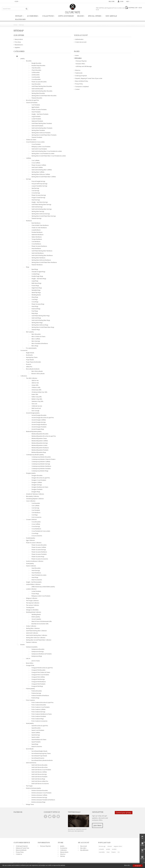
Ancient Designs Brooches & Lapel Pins (43, 418)
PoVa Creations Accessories (39, 721)
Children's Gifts (36, 387)
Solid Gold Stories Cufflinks (39, 772)
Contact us (19, 854)
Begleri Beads (30, 353)
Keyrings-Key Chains (32, 357)
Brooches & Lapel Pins (32, 100)
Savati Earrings (36, 735)
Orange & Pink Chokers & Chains (41, 672)
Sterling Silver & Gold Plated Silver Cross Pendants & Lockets (49, 156)
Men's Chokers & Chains (38, 337)
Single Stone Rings (37, 288)
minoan (110, 846)
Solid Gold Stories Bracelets (39, 765)
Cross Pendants (36, 144)
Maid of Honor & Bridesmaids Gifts (42, 621)
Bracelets (29, 61)
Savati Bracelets (36, 728)
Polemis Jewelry (30, 689)
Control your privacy (124, 813)
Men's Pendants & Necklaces (40, 343)
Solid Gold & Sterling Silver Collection (37, 635)
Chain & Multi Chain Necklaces (40, 225)
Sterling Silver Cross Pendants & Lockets (43, 154)
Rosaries (29, 364)
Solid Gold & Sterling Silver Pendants (42, 128)
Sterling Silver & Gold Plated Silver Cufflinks (44, 177)
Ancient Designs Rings (38, 429)
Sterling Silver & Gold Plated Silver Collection (39, 640)
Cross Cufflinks (36, 163)
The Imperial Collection (33, 603)
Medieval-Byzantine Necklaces (40, 448)
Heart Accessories (37, 580)
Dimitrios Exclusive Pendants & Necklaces (43, 800)
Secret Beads (30, 749)
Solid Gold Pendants (37, 126)
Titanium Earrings (36, 218)
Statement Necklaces (38, 235)
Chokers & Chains (31, 140)
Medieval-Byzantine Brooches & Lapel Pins (44, 436)
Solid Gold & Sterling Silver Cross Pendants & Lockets (47, 151)
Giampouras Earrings (38, 652)
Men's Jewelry (30, 332)
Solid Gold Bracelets (37, 89)
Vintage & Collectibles (32, 610)
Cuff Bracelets (36, 72)
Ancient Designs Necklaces (39, 425)
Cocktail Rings (36, 274)
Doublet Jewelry (31, 538)
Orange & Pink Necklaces (39, 682)
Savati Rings (35, 744)
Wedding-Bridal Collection (34, 612)
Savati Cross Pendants (38, 730)
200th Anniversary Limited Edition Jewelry (43, 587)
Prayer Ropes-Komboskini (33, 362)
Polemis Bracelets (37, 691)
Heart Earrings (36, 200)
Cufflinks (28, 158)
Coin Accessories (36, 517)
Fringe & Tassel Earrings (38, 198)
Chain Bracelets (36, 68)
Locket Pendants (36, 119)
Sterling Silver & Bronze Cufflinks (41, 174)
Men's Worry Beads (37, 371)
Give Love (34, 404)
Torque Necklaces (37, 239)
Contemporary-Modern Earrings (41, 464)
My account (83, 846)
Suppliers (17, 47)
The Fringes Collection (32, 601)
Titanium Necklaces (37, 265)
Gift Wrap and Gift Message (84, 66)
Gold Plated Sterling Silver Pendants (42, 123)
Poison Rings (35, 286)
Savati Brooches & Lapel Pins (40, 726)
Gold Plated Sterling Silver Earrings (41, 204)
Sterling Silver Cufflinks (38, 172)
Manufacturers (19, 45)
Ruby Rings (35, 313)
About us (78, 70)
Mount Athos (30, 663)
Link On (28, 658)
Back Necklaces (36, 223)
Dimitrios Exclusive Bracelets (40, 791)
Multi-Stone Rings (36, 283)
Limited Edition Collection (33, 584)
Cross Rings (35, 302)
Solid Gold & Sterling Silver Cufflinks (42, 170)
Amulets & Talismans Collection (35, 494)
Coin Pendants (36, 105)
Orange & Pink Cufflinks (38, 677)
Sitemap (62, 856)
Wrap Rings (35, 297)
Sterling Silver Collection (33, 628)
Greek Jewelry (30, 564)
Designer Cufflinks (37, 482)
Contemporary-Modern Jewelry (35, 455)
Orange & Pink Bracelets (38, 670)
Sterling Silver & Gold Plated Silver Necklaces (44, 262)
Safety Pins (29, 367)
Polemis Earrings (36, 693)
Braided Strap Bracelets (38, 66)
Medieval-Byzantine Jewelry (34, 431)
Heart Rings (35, 306)
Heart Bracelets (36, 84)
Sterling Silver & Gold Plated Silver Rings (43, 327)
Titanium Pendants (37, 137)
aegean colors (118, 846)
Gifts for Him (35, 383)
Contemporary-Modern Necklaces (41, 466)
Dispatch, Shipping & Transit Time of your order (89, 78)
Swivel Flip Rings (36, 293)
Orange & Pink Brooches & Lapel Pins (42, 668)
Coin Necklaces (36, 242)
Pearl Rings (35, 311)
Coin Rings (35, 299)
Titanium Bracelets (37, 98)
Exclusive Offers (81, 64)
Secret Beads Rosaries (38, 758)
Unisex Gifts (35, 385)
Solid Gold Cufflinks (37, 167)
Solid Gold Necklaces (38, 253)
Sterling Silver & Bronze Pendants (41, 133)
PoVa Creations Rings (38, 719)
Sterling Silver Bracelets (38, 93)
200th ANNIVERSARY (66, 16)
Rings (28, 267)
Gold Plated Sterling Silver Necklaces (42, 251)
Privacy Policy (79, 84)
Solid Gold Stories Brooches (40, 767)
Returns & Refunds (21, 850)
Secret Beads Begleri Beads (39, 751)
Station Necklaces (37, 237)
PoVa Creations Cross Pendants (41, 707)
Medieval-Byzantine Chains (39, 438)
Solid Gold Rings (36, 318)
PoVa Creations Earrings (38, 712)
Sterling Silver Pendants (38, 130)
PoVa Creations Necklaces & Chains (42, 714)
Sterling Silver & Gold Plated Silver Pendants (44, 135)
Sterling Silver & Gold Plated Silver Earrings (44, 216)
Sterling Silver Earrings (38, 211)
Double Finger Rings (37, 276)
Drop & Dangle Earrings (38, 181)
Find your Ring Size (81, 61)
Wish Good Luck (36, 408)
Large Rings (35, 281)
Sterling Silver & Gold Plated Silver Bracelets (44, 96)
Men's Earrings (36, 341)
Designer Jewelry (31, 473)
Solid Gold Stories (31, 763)
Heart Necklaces (36, 248)
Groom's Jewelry (36, 619)
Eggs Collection (30, 540)
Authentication (79, 39)
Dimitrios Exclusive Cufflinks (39, 795)
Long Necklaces (36, 230)
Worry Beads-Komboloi (33, 369)
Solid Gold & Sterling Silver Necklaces (42, 255)
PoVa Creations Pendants (39, 716)
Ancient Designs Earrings (39, 422)
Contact (77, 89)
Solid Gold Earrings (37, 207)
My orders (83, 848)
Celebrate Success (37, 406)
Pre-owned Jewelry (31, 348)
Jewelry (19, 16)
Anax (108, 852)
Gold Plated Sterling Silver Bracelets (42, 86)
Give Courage (35, 411)
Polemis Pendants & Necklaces (40, 696)
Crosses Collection (31, 520)
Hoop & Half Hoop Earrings (39, 184)
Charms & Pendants (32, 103)
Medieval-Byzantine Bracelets (40, 434)
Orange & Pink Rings (37, 686)
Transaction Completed (82, 87)
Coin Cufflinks (35, 160)
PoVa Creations (30, 700)
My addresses (84, 850)
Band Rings (35, 269)
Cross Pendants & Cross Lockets (35, 142)
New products (19, 39)
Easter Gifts (35, 394)
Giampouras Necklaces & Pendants (42, 654)
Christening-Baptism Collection (35, 499)
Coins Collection (31, 501)
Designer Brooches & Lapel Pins (41, 478)
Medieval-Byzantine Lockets (39, 445)
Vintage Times (30, 804)
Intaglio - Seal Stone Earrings (40, 202)
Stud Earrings (35, 188)
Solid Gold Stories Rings (38, 779)
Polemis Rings (35, 698)
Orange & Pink (30, 665)
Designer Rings (36, 492)
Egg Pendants (35, 107)
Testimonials (79, 73)
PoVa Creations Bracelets (39, 705)
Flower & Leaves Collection (34, 543)
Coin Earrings (35, 191)
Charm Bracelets (36, 70)
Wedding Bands (36, 295)
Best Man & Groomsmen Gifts (40, 624)
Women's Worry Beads (38, 374)
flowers (114, 852)
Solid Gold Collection (32, 633)
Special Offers (95, 16)
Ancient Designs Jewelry (33, 413)
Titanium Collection (31, 642)
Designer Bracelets (37, 475)
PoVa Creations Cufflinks (38, 709)
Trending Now (30, 608)
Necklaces (29, 221)
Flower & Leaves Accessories (40, 559)
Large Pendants (36, 116)
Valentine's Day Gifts (37, 401)
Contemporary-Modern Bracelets (41, 457)
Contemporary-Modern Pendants (41, 469)
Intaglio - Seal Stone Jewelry (34, 582)
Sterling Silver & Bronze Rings (40, 325)
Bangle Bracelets (36, 63)
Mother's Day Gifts (37, 399)
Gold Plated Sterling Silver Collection (36, 631)
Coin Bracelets (36, 77)
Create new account (81, 42)
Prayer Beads (30, 360)
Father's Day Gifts (37, 397)
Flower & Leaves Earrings (39, 195)
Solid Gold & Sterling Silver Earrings (42, 209)
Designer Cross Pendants (39, 480)
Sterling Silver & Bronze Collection (36, 638)
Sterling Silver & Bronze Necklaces (41, 260)
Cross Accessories (37, 536)
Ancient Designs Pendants (39, 427)
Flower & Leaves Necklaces (39, 246)
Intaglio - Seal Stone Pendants (40, 114)
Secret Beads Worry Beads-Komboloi (42, 760)
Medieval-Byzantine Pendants (40, 450)
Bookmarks (29, 355)
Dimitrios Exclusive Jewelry (33, 788)
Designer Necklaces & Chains (40, 487)
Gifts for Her (35, 381)
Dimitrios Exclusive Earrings (39, 797)
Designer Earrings (37, 485)
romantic (101, 849)
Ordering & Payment (81, 76)
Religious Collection (32, 598)
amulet (108, 849)
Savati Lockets (35, 737)
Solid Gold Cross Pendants (39, 149)
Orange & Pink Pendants (38, 684)
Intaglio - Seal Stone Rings (39, 279)
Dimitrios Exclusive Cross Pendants (41, 793)
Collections (48, 16)
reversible (102, 852)
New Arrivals (111, 16)
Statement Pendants (37, 121)
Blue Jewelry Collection (33, 496)
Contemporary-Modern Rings (40, 471)
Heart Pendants (36, 112)
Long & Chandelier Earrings (39, 186)
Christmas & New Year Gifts (39, 392)
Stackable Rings (36, 290)
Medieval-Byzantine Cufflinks (40, 441)
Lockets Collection (31, 589)
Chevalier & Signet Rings (38, 272)
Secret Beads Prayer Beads (39, 756)
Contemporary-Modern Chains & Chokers (43, 459)
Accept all (138, 866)
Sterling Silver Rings (37, 323)
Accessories (32, 16)
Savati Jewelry (30, 723)
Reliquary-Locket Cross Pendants (41, 147)
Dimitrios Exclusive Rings (38, 802)
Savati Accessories (37, 746)
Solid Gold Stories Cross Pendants (41, 770)
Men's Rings (35, 346)
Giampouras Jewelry (32, 647)
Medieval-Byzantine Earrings (40, 443)
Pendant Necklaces (37, 232)
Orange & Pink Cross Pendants (40, 675)
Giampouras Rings (37, 656)
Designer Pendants (37, 489)
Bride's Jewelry (36, 617)
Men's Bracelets (36, 334)
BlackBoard (20, 19)
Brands (80, 16)
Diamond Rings (36, 309)
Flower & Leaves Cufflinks (39, 165)
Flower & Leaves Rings (38, 304)
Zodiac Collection (31, 626)
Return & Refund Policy (81, 81)
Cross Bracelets (36, 79)
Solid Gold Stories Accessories (40, 784)
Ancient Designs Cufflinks (39, 420)
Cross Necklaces (36, 244)
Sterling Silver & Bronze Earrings (41, 214)
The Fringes (29, 786)
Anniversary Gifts (36, 390)
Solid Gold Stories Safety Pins (40, 781)
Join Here (97, 825)
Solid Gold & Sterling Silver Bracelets (42, 91)
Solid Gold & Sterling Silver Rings (41, 320)
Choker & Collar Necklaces (39, 228)
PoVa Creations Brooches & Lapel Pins (42, 702)
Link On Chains (36, 661)
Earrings (28, 179)
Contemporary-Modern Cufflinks (41, 462)
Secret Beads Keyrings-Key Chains (41, 753)
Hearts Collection (31, 566)
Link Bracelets (36, 75)
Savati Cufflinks (36, 733)
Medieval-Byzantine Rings (39, 452)
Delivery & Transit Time (22, 848)
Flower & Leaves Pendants (39, 110)
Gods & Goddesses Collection (35, 561)
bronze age (102, 846)
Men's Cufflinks (36, 339)
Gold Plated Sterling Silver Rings (41, 316)
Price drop (18, 42)
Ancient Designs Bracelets (39, 415)
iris (119, 852)
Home (77, 55)
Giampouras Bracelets (38, 649)
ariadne (114, 849)
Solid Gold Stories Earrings (39, 774)
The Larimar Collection (33, 605)
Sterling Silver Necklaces (38, 258)
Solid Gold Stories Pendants (39, 777)
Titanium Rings (36, 330)
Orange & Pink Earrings (38, 679)
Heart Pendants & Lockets (39, 575)
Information (78, 58)
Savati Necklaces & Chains (39, 740)
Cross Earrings (36, 193)
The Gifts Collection (32, 378)
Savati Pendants (36, 742)
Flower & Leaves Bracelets (39, 82)
